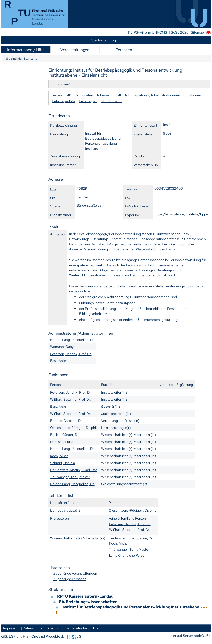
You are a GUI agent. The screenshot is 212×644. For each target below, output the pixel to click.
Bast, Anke (58, 361)
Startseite (31, 59)
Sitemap (197, 32)
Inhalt (117, 95)
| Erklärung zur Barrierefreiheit (66, 628)
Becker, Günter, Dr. (65, 434)
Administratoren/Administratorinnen (153, 95)
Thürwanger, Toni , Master (70, 477)
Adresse (103, 95)
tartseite (99, 40)
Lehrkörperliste (64, 101)
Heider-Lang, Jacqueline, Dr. (72, 340)
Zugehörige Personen (70, 579)
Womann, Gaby (62, 347)
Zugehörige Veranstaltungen (75, 573)
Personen (124, 50)
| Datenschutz (32, 628)
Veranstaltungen (75, 50)
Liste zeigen (88, 101)
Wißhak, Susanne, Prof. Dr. (71, 399)
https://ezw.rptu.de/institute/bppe (181, 214)
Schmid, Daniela (63, 463)
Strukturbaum (112, 101)
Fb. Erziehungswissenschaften (88, 602)
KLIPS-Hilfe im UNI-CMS (148, 32)
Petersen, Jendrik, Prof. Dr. (71, 354)
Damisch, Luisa (62, 442)
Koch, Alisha (59, 456)
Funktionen (192, 95)
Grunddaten (84, 95)
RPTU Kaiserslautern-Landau (85, 596)
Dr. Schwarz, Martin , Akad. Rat (74, 470)
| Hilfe (94, 628)
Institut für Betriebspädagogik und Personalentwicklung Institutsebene (131, 607)
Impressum (12, 628)
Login (114, 40)
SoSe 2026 (180, 32)
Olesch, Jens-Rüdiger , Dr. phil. (74, 428)
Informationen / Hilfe (26, 50)
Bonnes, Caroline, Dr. (66, 420)
